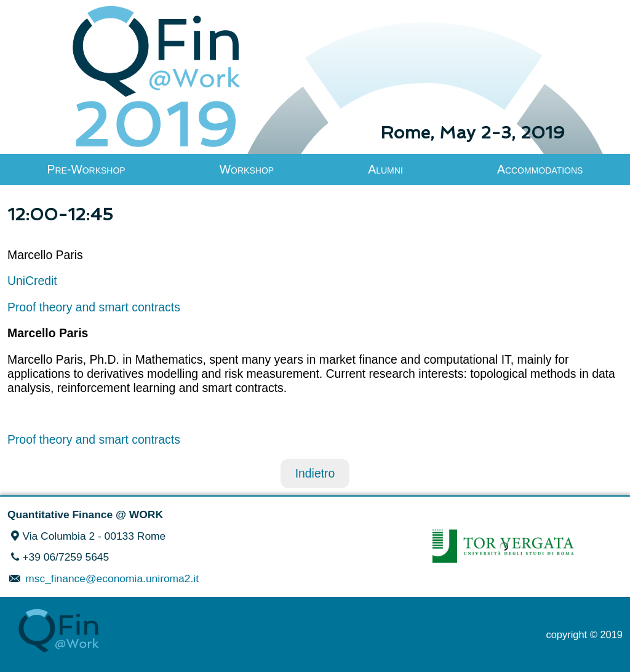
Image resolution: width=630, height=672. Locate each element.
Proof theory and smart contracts (94, 307)
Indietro (315, 473)
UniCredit (32, 281)
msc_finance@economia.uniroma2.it (110, 578)
